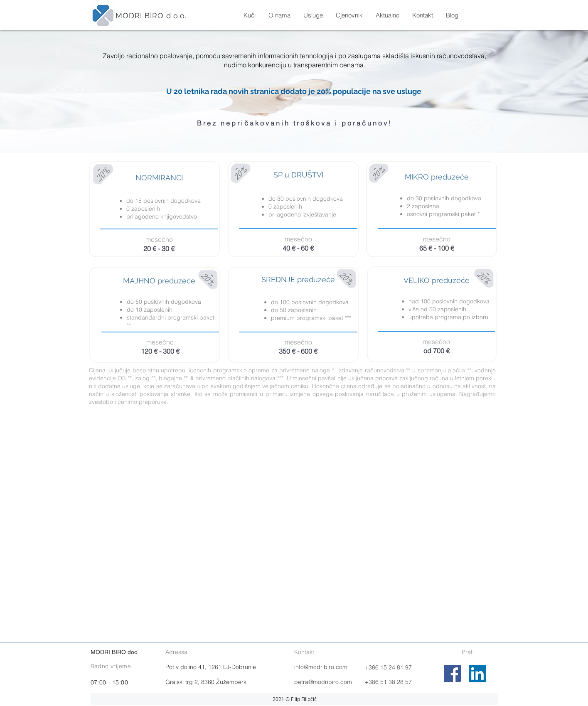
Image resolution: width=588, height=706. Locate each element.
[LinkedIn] (477, 674)
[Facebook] (452, 673)
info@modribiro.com (321, 667)
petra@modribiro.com (323, 682)
